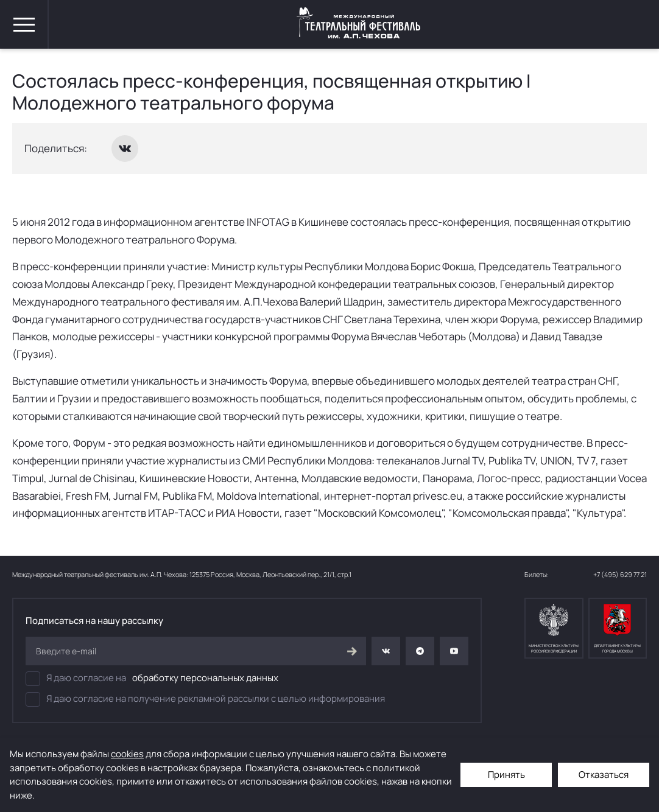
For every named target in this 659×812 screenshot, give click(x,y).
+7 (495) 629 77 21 (620, 574)
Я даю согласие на (152, 679)
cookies (127, 754)
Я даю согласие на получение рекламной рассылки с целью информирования (205, 699)
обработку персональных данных (205, 678)
